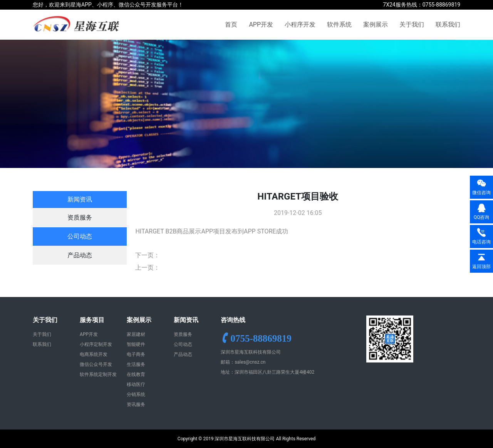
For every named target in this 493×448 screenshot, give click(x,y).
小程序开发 (300, 24)
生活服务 (136, 364)
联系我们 (448, 24)
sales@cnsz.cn (250, 362)
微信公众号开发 (96, 364)
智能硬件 (136, 344)
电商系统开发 (94, 354)
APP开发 (261, 24)
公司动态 (80, 236)
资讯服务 (136, 404)
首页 (231, 24)
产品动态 (80, 255)
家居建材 (136, 334)
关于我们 (412, 24)
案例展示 (376, 24)
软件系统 (339, 24)
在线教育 (136, 374)
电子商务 (136, 354)
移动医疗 (136, 384)
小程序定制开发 (96, 344)
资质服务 (80, 217)
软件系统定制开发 (98, 374)
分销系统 (136, 394)
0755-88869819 (261, 338)
